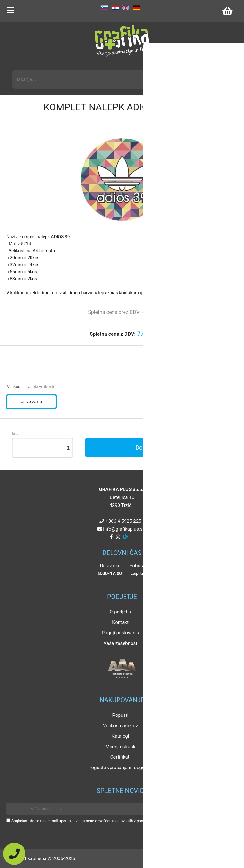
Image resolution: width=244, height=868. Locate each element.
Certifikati (120, 757)
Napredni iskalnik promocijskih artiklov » (192, 64)
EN (126, 8)
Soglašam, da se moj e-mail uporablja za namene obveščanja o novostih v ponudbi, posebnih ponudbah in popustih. (109, 821)
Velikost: (31, 387)
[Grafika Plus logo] (122, 41)
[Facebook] (111, 537)
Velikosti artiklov (120, 726)
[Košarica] (227, 11)
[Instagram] (118, 537)
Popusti (121, 715)
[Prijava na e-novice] (228, 809)
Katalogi (121, 736)
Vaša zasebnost (120, 643)
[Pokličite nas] (14, 854)
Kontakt (120, 622)
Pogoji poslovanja (120, 633)
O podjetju (120, 612)
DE (137, 8)
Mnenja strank (121, 747)
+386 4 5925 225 (123, 521)
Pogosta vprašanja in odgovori (120, 768)
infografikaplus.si (123, 529)
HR (115, 8)
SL (104, 8)
